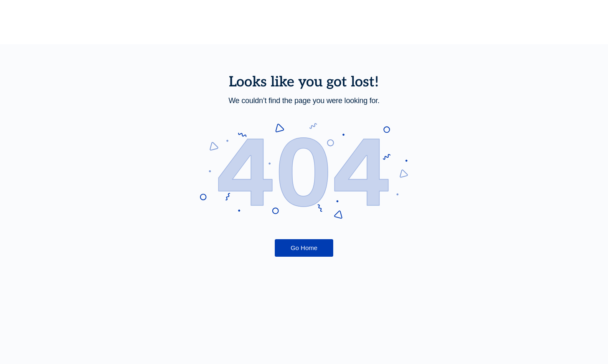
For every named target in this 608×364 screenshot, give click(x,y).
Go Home (304, 248)
